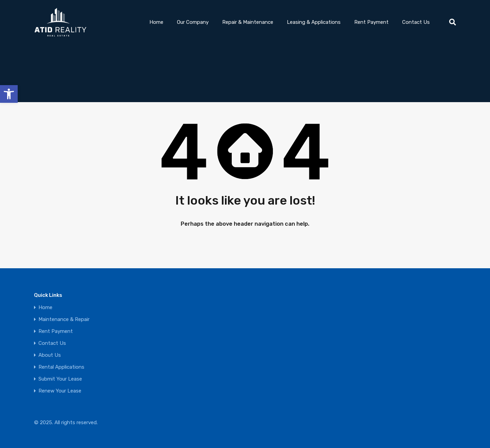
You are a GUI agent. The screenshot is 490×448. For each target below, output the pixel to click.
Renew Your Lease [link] (60, 391)
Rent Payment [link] (371, 22)
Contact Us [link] (416, 22)
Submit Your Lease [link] (60, 379)
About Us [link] (50, 355)
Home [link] (156, 22)
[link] (9, 94)
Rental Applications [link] (61, 367)
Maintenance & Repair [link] (64, 319)
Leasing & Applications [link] (314, 22)
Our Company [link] (193, 22)
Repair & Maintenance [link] (248, 22)
